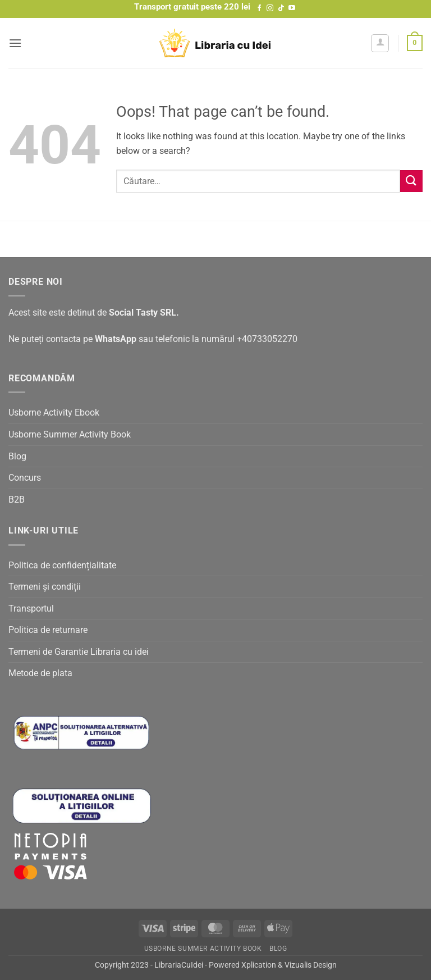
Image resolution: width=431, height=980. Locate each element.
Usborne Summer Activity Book (70, 434)
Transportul (31, 608)
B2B (17, 500)
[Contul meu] (380, 43)
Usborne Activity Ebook (54, 412)
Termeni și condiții (45, 587)
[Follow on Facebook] (259, 8)
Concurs (25, 478)
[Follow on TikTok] (281, 8)
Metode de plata (40, 673)
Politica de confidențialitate (62, 565)
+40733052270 (267, 339)
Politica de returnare (48, 630)
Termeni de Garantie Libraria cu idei (79, 652)
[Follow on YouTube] (292, 8)
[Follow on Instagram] (270, 8)
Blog (17, 456)
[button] (15, 43)
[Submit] (411, 181)
